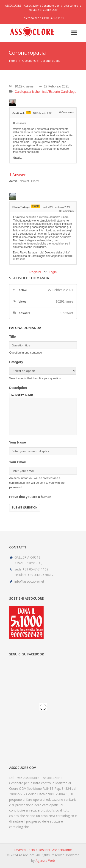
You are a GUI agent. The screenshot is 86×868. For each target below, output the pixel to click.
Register (35, 272)
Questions (29, 61)
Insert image (22, 395)
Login (53, 272)
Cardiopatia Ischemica (31, 92)
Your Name (18, 442)
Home (13, 61)
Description (18, 388)
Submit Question (25, 508)
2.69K (35, 206)
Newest (24, 181)
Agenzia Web (45, 861)
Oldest (35, 181)
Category (16, 362)
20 (29, 112)
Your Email (17, 462)
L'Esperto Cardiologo (61, 92)
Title (12, 337)
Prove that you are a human (30, 497)
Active (13, 181)
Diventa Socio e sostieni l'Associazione (43, 850)
